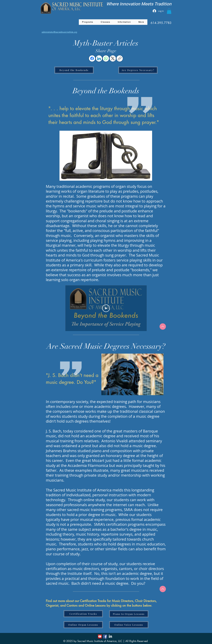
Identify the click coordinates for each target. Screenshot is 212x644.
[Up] (163, 327)
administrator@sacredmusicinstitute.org (59, 32)
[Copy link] (120, 58)
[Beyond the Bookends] (74, 70)
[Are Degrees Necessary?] (138, 70)
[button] (169, 11)
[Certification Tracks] (83, 614)
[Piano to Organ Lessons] (129, 614)
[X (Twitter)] (113, 58)
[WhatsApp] (106, 58)
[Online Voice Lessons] (129, 625)
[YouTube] (100, 637)
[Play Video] (106, 308)
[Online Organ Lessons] (83, 625)
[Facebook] (92, 58)
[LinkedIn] (99, 58)
